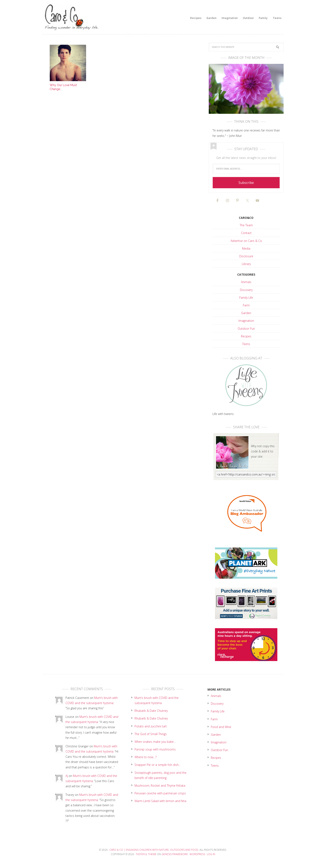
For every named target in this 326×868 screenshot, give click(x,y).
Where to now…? (146, 757)
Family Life (246, 298)
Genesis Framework (175, 854)
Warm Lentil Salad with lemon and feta (160, 801)
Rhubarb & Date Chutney (151, 711)
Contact (246, 233)
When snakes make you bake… (155, 742)
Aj (67, 776)
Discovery (246, 290)
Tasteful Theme (146, 854)
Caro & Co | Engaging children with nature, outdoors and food (154, 850)
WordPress (197, 854)
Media (246, 248)
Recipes (246, 336)
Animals (246, 282)
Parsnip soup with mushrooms (155, 749)
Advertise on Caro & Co (246, 241)
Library (246, 264)
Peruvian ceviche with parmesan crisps (160, 793)
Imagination (246, 321)
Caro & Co (76, 17)
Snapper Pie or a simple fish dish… (158, 765)
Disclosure (246, 256)
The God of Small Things (151, 734)
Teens (246, 344)
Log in (211, 854)
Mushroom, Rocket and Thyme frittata (160, 786)
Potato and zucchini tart (151, 726)
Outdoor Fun (246, 329)
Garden (246, 313)
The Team (246, 225)
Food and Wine (221, 727)
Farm (246, 305)
